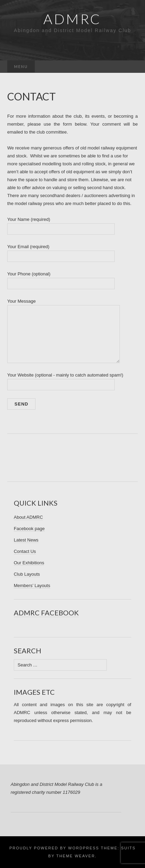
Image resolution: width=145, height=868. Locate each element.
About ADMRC (28, 517)
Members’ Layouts (32, 586)
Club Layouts (27, 574)
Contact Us (25, 551)
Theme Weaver (75, 856)
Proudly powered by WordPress (54, 848)
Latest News (26, 540)
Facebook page (29, 529)
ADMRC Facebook (46, 613)
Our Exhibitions (29, 563)
